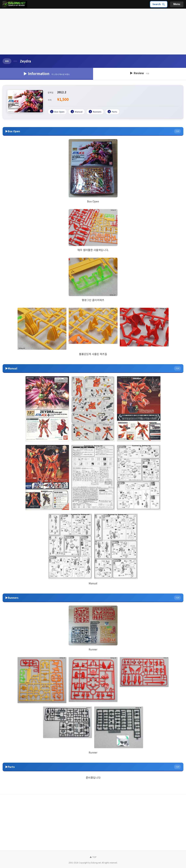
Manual (77, 112)
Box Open (57, 112)
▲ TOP (93, 857)
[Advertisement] (93, 32)
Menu (177, 4)
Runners (95, 112)
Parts (112, 112)
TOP (177, 131)
